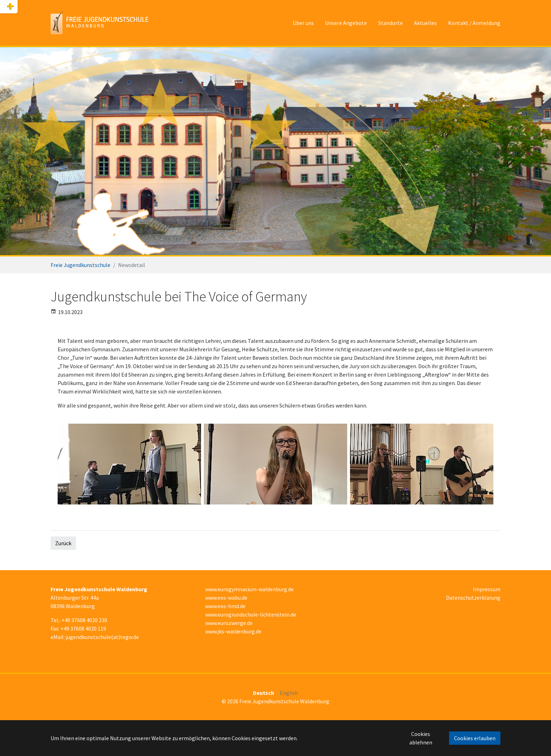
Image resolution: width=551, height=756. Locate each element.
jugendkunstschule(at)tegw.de (102, 637)
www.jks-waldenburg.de (233, 631)
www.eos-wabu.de (226, 598)
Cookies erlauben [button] (475, 738)
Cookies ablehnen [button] (421, 738)
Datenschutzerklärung (473, 598)
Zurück (63, 543)
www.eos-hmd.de (225, 606)
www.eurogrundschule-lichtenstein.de (251, 614)
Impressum (487, 589)
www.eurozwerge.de (229, 623)
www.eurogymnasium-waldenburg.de (249, 589)
